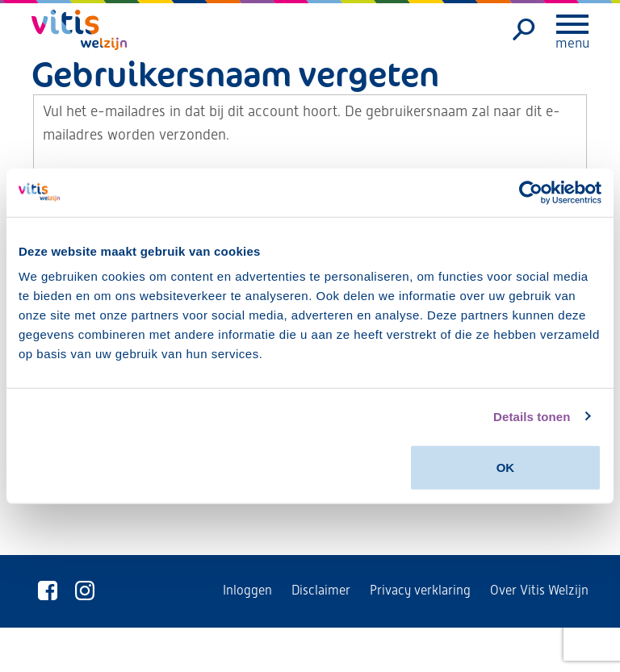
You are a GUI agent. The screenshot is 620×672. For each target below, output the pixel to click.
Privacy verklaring (420, 590)
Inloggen (247, 590)
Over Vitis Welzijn (539, 590)
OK (506, 467)
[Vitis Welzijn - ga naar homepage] (80, 30)
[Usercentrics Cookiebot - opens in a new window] (531, 192)
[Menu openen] (572, 24)
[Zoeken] (524, 30)
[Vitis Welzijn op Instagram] (84, 591)
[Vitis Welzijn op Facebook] (47, 591)
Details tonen (532, 416)
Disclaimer (321, 590)
